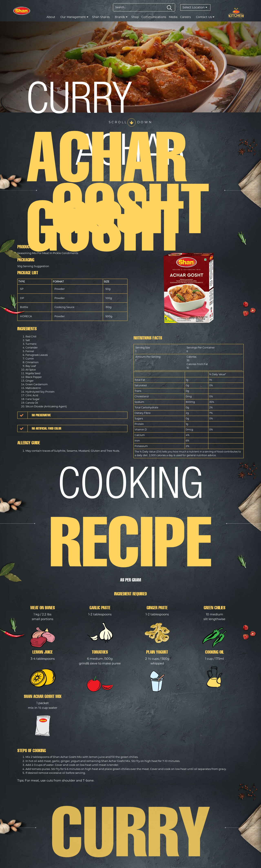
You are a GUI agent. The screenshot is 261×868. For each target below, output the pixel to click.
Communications (154, 17)
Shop (135, 17)
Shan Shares (101, 17)
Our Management (74, 17)
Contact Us (205, 17)
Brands (121, 17)
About (51, 17)
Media (173, 17)
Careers (185, 17)
